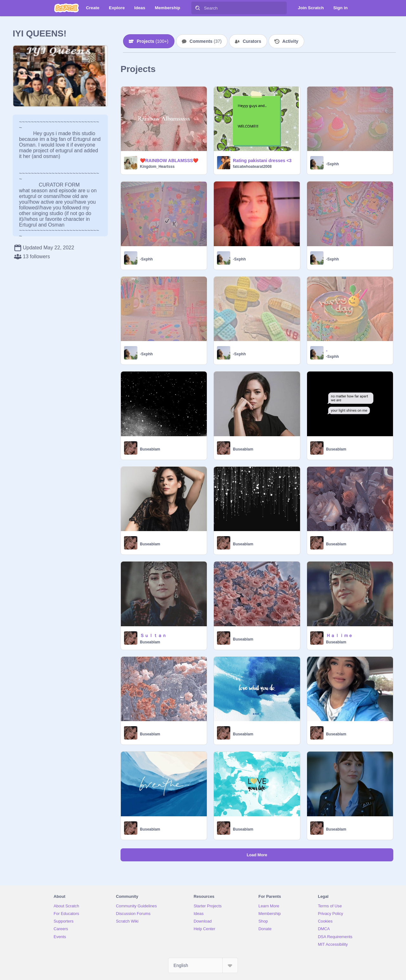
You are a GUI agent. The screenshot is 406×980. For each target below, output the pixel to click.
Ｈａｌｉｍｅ (339, 635)
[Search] (198, 8)
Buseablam (150, 449)
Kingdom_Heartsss (157, 167)
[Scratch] (66, 8)
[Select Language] (203, 965)
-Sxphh (333, 164)
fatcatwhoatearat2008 (252, 167)
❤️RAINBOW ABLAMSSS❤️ (169, 161)
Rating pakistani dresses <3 (262, 161)
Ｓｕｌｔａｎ (153, 635)
